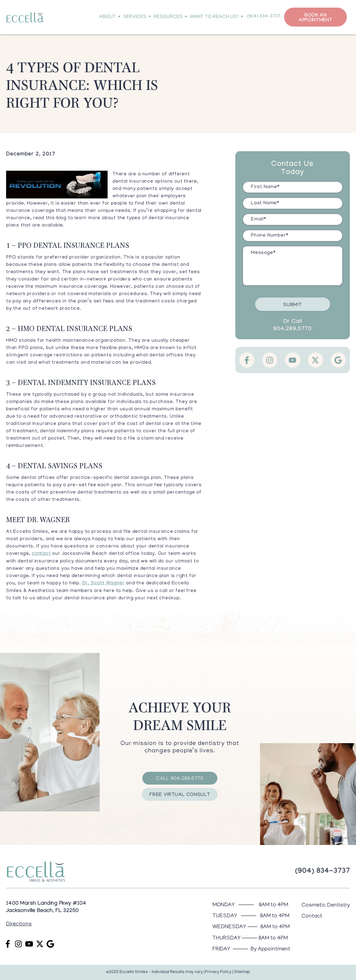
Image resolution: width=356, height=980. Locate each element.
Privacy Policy (218, 972)
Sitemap (242, 972)
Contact (312, 917)
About (109, 17)
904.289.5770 (292, 329)
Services (136, 17)
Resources (170, 17)
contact (41, 554)
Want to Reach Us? (216, 17)
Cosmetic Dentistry (326, 906)
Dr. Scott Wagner (103, 584)
